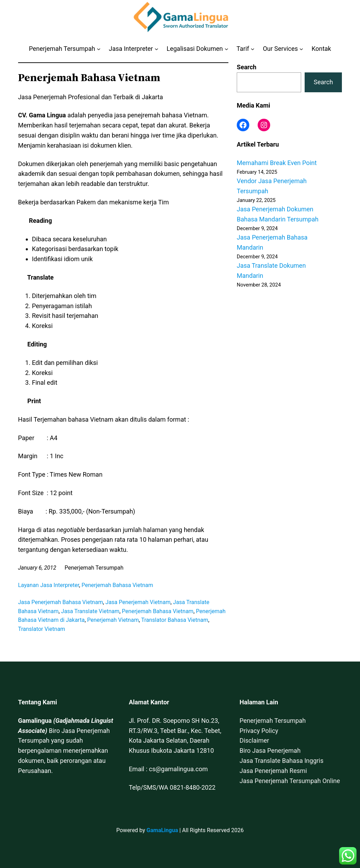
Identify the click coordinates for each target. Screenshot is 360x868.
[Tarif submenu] (253, 49)
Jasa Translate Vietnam (90, 611)
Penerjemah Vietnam (113, 620)
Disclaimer (254, 740)
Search (246, 67)
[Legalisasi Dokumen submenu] (226, 49)
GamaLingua (162, 830)
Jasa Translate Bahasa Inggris (281, 761)
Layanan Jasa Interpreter (49, 585)
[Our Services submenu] (301, 49)
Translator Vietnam (42, 629)
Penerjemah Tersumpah (273, 721)
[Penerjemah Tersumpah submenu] (99, 49)
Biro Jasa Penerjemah (270, 750)
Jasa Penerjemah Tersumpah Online (290, 781)
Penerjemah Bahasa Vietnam (117, 585)
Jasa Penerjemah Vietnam (138, 602)
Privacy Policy (259, 731)
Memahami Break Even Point (277, 163)
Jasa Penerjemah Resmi (273, 771)
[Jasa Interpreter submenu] (156, 49)
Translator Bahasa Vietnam (175, 620)
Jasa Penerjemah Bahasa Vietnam (61, 602)
